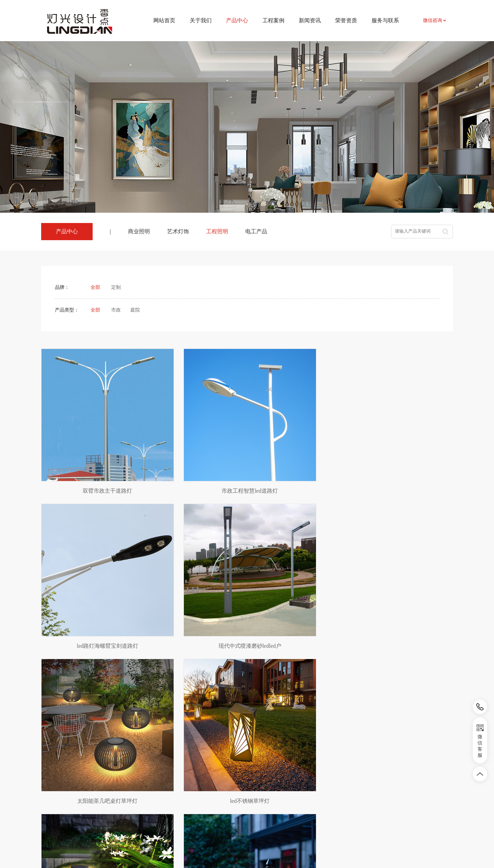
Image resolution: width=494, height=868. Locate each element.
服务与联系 (385, 20)
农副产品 (107, 799)
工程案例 (273, 20)
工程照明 (217, 231)
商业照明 (139, 231)
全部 (95, 287)
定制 (116, 287)
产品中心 (155, 763)
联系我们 (303, 778)
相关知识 (253, 799)
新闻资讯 (310, 20)
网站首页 (164, 20)
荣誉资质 (346, 20)
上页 (222, 718)
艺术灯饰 (178, 231)
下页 (272, 718)
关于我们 (201, 20)
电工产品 (256, 231)
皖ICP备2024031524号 (305, 847)
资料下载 (303, 789)
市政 (116, 310)
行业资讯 (253, 789)
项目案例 (203, 778)
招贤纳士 (303, 799)
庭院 (135, 310)
